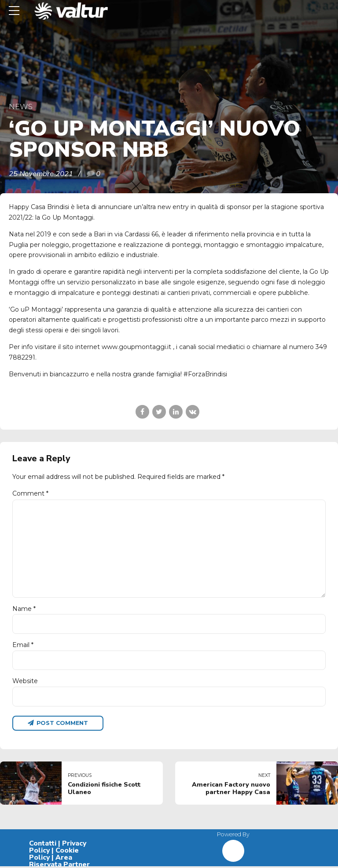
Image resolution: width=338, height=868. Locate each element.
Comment (30, 493)
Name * (24, 610)
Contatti (43, 845)
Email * (23, 646)
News (21, 107)
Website (25, 683)
